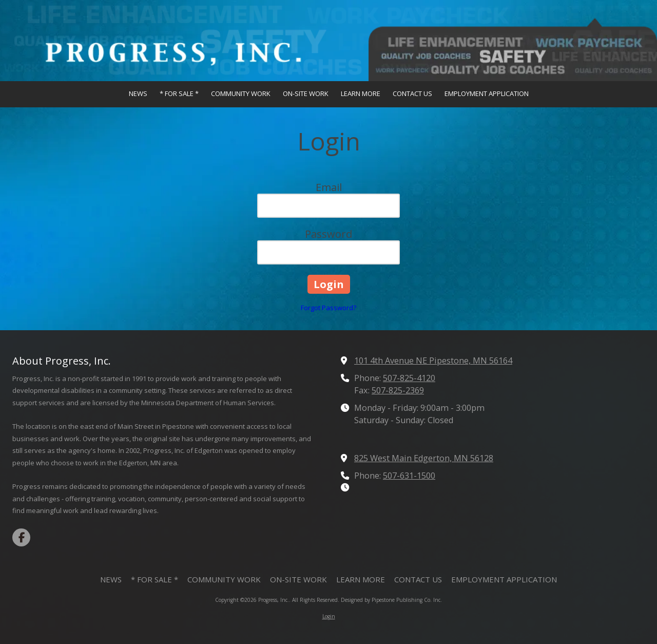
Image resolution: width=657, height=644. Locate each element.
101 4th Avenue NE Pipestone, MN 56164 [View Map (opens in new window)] (433, 361)
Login (329, 616)
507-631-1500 (409, 476)
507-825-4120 (409, 378)
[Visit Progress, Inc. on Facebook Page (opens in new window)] (21, 537)
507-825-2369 (398, 390)
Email (329, 187)
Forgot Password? (328, 308)
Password (328, 234)
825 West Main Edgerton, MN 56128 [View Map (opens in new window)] (424, 458)
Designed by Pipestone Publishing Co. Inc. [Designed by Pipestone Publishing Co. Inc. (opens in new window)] (391, 600)
